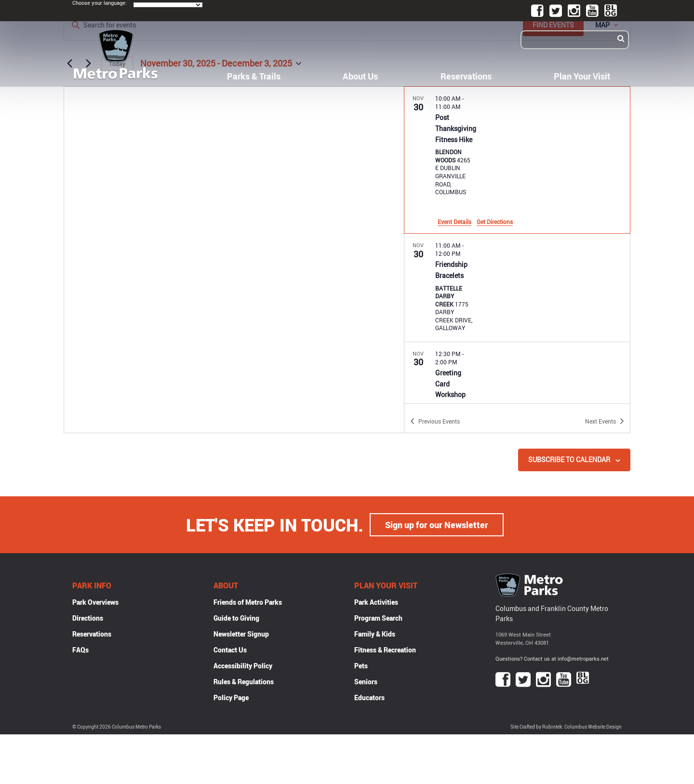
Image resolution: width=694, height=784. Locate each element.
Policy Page (231, 698)
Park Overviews (95, 602)
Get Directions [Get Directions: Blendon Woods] (495, 222)
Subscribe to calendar (569, 459)
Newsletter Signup (241, 634)
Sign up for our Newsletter (437, 525)
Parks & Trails (254, 76)
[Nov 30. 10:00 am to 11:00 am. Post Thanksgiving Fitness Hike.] (517, 160)
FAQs (80, 650)
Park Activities (376, 602)
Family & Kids (375, 634)
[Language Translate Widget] (168, 5)
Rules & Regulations (244, 682)
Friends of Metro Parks (248, 602)
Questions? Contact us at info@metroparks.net (552, 658)
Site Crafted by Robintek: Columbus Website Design (566, 727)
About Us (360, 76)
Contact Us (230, 650)
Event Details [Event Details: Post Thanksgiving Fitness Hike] (454, 222)
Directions (88, 618)
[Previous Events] (435, 421)
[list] (517, 245)
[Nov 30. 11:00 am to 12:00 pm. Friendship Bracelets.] (517, 288)
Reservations (466, 76)
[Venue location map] (234, 260)
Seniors (366, 682)
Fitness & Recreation (385, 650)
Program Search (378, 618)
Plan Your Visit (582, 76)
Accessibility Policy (243, 666)
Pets (361, 666)
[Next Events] (605, 421)
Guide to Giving (236, 618)
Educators (369, 698)
